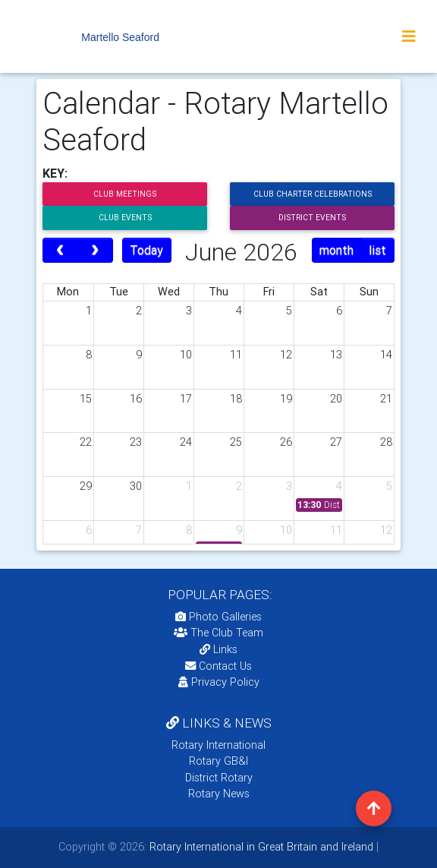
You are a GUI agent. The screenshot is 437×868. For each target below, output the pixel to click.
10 (186, 355)
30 (136, 486)
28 (386, 442)
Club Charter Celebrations (313, 194)
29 (86, 486)
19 (286, 399)
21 (386, 399)
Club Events (125, 218)
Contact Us (218, 666)
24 (186, 442)
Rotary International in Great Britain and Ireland (260, 847)
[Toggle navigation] (409, 36)
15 (86, 399)
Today (146, 250)
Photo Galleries (218, 617)
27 (336, 442)
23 (136, 442)
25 (236, 442)
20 (336, 399)
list (377, 250)
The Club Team (218, 633)
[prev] (60, 251)
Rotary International (218, 745)
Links (218, 649)
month (336, 250)
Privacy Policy (219, 682)
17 (186, 399)
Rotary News (219, 794)
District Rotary (219, 778)
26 (286, 442)
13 (336, 355)
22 (86, 442)
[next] (95, 251)
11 (236, 355)
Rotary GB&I (218, 761)
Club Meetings (125, 194)
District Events (312, 218)
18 (236, 399)
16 (136, 399)
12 (286, 355)
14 (386, 355)
